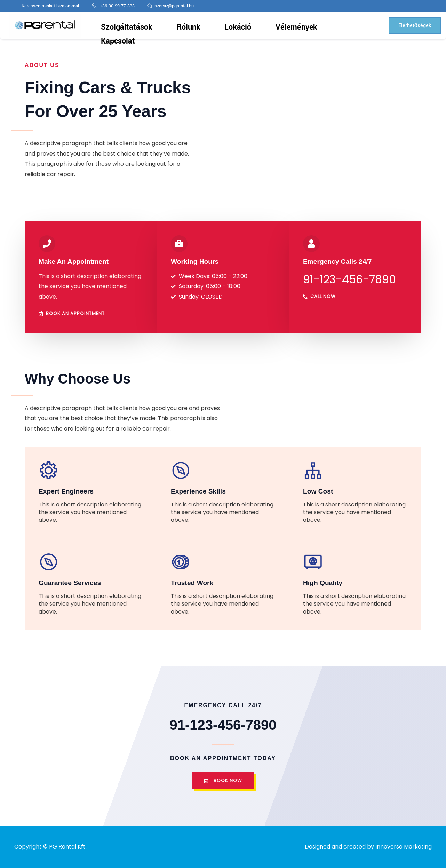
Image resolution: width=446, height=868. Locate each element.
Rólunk (195, 26)
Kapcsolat (302, 26)
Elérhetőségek (411, 26)
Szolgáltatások (156, 26)
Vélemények (263, 26)
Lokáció (226, 26)
